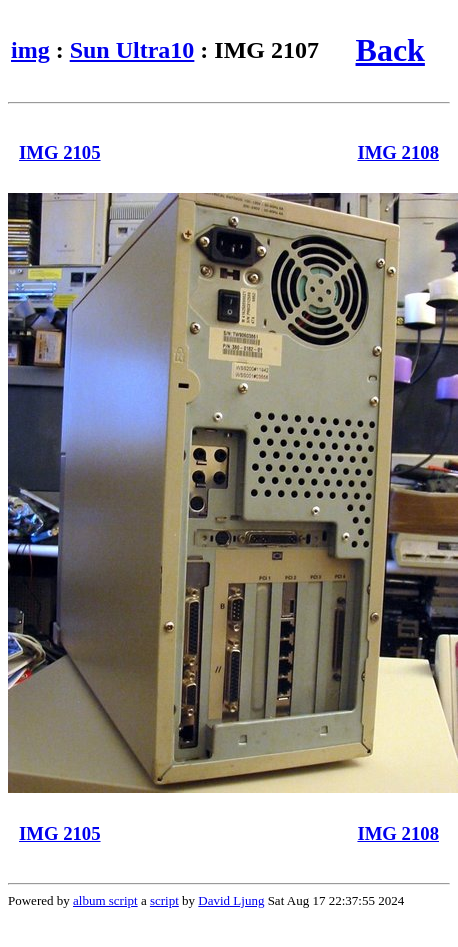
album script (105, 900)
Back (390, 50)
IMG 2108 (398, 152)
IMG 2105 (60, 152)
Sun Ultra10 (132, 50)
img (30, 50)
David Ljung (231, 900)
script (164, 900)
